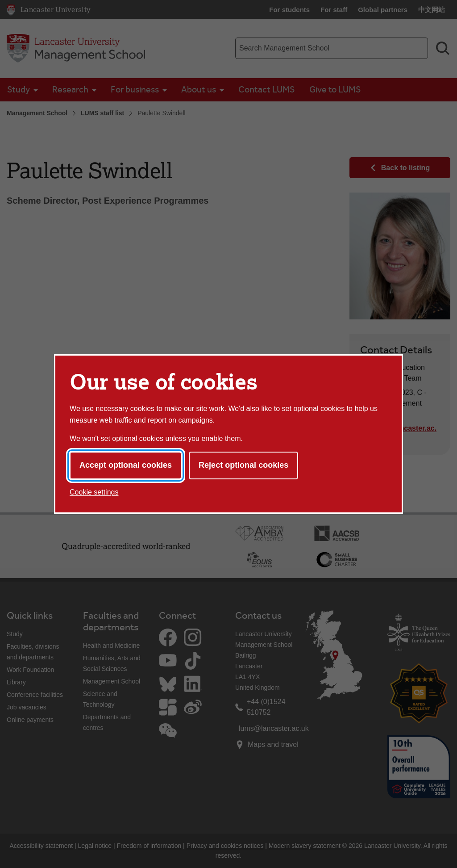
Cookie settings (94, 492)
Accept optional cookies (126, 465)
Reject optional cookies (243, 465)
